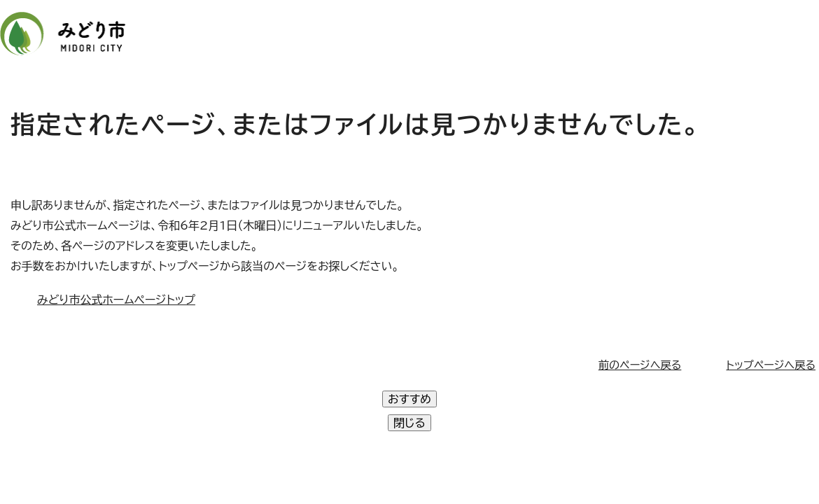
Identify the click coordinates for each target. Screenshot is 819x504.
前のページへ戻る (640, 365)
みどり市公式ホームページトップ (116, 300)
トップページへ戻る (771, 365)
